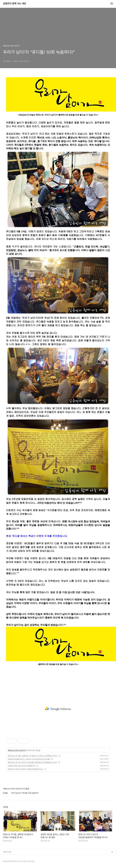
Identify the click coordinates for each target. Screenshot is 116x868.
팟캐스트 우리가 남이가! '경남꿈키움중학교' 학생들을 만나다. (32, 762)
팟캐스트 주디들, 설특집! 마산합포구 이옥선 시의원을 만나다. (33, 756)
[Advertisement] (58, 709)
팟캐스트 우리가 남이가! (17, 750)
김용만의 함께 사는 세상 (14, 4)
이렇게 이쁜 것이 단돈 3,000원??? (22, 766)
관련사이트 (7, 852)
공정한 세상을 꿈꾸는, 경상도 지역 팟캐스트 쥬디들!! (29, 759)
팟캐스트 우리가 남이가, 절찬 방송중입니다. (26, 769)
